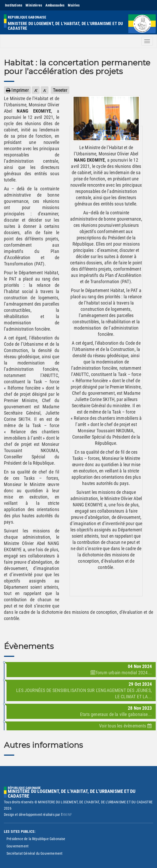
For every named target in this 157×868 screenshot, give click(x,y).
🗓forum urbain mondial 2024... (121, 673)
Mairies (74, 5)
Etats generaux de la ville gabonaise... (116, 714)
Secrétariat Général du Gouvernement (34, 853)
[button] (36, 90)
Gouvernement (17, 846)
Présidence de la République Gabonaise (36, 839)
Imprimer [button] (17, 90)
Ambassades (55, 5)
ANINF (67, 815)
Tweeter (60, 90)
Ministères (34, 5)
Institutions (14, 5)
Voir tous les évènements (125, 726)
